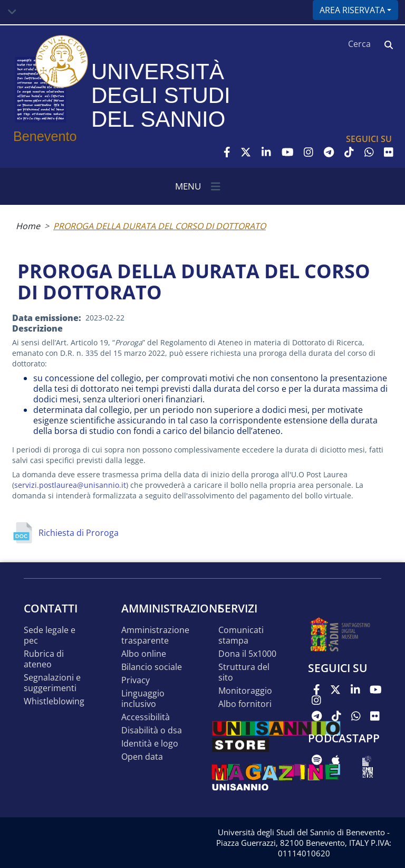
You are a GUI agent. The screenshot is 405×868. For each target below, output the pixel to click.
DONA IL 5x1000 (247, 654)
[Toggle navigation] (12, 12)
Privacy (136, 680)
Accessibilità (146, 717)
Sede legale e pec (50, 635)
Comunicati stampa (241, 635)
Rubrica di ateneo (44, 659)
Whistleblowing (54, 701)
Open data (142, 757)
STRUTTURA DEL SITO (244, 672)
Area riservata (352, 10)
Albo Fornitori (245, 704)
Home (28, 226)
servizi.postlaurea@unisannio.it (70, 485)
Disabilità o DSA (152, 730)
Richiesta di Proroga (79, 533)
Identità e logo (150, 744)
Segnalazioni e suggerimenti (52, 683)
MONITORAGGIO (245, 691)
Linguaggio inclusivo (143, 699)
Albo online (144, 654)
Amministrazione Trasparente (155, 635)
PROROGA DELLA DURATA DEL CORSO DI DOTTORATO (160, 226)
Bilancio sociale (152, 667)
